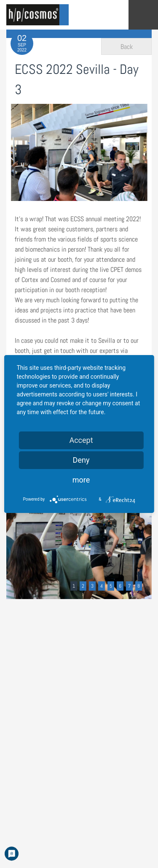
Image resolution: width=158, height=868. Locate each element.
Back (127, 47)
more (81, 480)
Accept (81, 440)
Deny (81, 460)
